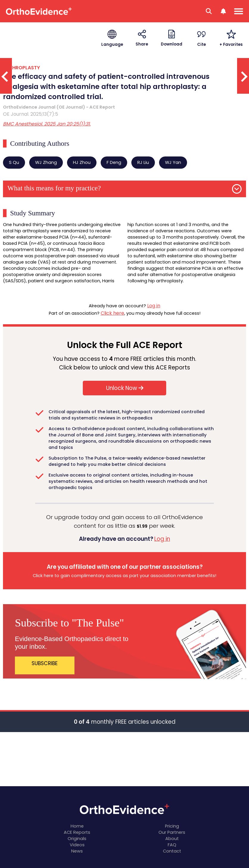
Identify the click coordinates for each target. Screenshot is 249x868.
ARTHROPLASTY (21, 68)
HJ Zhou (82, 162)
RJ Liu (143, 162)
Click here (112, 313)
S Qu (14, 162)
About (172, 839)
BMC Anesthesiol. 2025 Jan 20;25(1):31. (47, 124)
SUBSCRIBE (45, 663)
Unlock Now (125, 388)
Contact (172, 851)
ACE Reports (77, 832)
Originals (77, 839)
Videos (77, 845)
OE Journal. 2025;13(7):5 (31, 114)
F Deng (114, 162)
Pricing (172, 826)
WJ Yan (173, 162)
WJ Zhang (46, 162)
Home (77, 826)
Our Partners (172, 832)
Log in (154, 306)
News (77, 851)
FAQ (172, 845)
